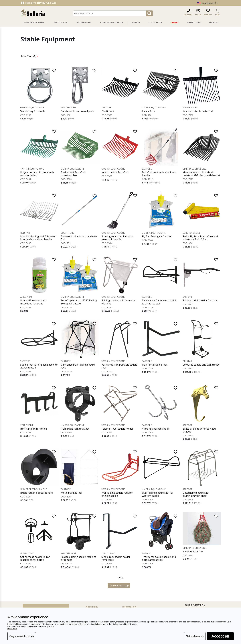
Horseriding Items (34, 23)
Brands (136, 23)
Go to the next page (119, 585)
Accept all (220, 636)
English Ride (60, 23)
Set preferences (195, 636)
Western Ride (84, 23)
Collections (155, 23)
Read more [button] (12, 629)
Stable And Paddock (112, 23)
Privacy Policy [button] (48, 626)
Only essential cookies (22, 636)
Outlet (175, 23)
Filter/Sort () (29, 56)
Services (213, 23)
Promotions (194, 23)
